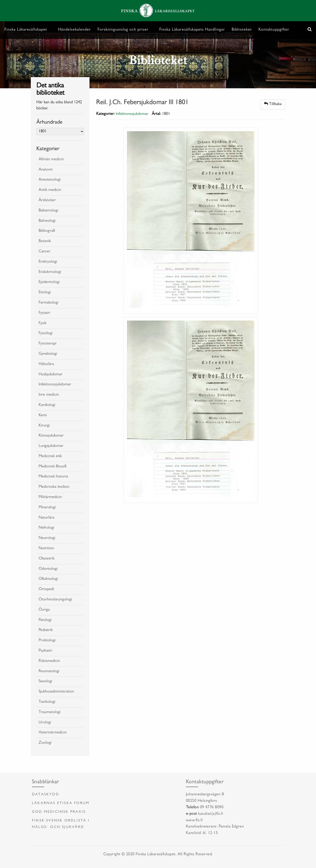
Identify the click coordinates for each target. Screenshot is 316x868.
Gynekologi (48, 354)
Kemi (43, 416)
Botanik (45, 241)
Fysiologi (46, 334)
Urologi (45, 723)
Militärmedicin (50, 497)
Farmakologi (49, 303)
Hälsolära (46, 364)
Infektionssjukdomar (55, 385)
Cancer (45, 252)
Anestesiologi (50, 180)
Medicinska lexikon (54, 487)
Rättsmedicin (49, 661)
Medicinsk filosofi (52, 467)
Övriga (44, 610)
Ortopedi (46, 589)
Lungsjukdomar (51, 446)
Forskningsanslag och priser (123, 30)
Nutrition (46, 549)
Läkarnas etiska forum (61, 803)
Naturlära (47, 518)
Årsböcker (47, 201)
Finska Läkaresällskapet (26, 30)
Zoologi (45, 743)
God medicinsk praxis (59, 812)
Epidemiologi (49, 282)
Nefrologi (46, 528)
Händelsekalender (74, 30)
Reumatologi (49, 672)
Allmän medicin (51, 160)
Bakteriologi (48, 211)
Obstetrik (47, 559)
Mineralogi (47, 508)
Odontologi (48, 569)
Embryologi (48, 262)
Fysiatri (44, 313)
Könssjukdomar (51, 436)
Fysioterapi (48, 344)
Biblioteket (242, 30)
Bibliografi (47, 231)
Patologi (45, 620)
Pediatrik (46, 630)
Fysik (43, 323)
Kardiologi (47, 405)
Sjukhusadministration (56, 692)
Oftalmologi (48, 579)
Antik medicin (50, 190)
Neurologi (47, 538)
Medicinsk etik (50, 456)
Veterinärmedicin (53, 733)
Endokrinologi (50, 272)
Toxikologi (47, 702)
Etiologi (45, 293)
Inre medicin (49, 395)
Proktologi (47, 641)
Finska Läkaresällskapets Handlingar (192, 30)
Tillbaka (273, 104)
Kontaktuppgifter (274, 30)
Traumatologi (50, 712)
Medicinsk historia (53, 477)
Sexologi (45, 682)
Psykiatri (45, 651)
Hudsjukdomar (51, 375)
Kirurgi (44, 426)
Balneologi (47, 221)
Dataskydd (46, 795)
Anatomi (46, 170)
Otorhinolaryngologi (55, 600)
